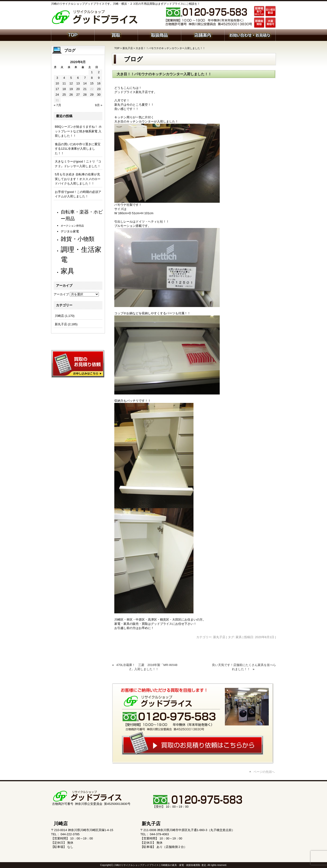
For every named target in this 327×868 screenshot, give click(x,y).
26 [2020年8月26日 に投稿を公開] (71, 95)
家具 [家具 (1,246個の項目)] (67, 271)
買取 (116, 35)
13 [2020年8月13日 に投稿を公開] (78, 83)
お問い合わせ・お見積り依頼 (250, 35)
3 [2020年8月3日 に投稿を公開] (57, 78)
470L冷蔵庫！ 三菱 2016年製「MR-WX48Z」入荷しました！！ (147, 667)
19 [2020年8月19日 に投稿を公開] (71, 89)
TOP (117, 48)
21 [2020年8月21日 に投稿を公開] (85, 89)
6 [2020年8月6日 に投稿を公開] (78, 78)
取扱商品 (159, 35)
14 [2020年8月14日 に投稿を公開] (85, 83)
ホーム (73, 35)
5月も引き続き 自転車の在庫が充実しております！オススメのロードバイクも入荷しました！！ (78, 179)
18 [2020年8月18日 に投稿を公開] (64, 89)
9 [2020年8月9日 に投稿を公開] (99, 78)
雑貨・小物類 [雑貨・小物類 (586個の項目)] (78, 239)
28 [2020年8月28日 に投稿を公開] (85, 95)
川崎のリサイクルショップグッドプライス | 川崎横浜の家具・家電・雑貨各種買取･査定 (160, 865)
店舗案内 (203, 35)
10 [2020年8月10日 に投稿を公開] (57, 83)
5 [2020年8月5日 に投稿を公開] (71, 78)
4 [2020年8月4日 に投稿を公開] (64, 78)
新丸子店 (128, 48)
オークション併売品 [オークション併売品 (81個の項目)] (72, 226)
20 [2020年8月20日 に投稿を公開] (78, 89)
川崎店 (59, 316)
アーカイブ (61, 294)
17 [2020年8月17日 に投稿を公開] (57, 89)
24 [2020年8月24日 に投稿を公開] (57, 95)
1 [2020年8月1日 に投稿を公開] (92, 72)
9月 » (98, 105)
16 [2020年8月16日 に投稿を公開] (99, 83)
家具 (239, 637)
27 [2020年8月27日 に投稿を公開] (78, 95)
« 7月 (58, 105)
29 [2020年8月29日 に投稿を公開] (92, 95)
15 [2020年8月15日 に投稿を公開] (92, 83)
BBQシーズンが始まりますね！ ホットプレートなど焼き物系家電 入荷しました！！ (78, 131)
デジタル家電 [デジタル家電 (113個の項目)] (70, 231)
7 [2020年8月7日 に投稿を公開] (85, 78)
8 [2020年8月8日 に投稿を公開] (92, 78)
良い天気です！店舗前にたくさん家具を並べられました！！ (244, 667)
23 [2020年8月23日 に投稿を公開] (99, 89)
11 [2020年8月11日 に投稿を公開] (64, 83)
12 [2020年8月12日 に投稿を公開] (71, 83)
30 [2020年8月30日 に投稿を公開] (99, 95)
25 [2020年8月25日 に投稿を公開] (64, 95)
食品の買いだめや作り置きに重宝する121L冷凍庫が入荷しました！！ (78, 149)
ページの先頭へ (264, 772)
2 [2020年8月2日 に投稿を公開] (99, 72)
